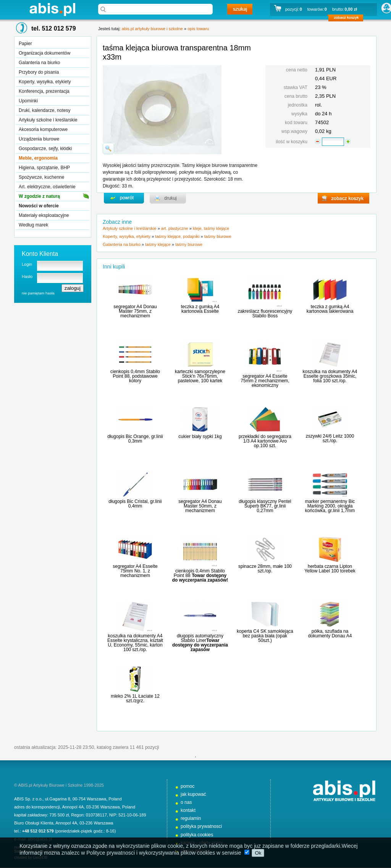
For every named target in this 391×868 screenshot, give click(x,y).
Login (27, 264)
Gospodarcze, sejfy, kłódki (45, 149)
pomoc (187, 786)
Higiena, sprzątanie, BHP (44, 168)
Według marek (33, 225)
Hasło (27, 276)
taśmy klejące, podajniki (177, 236)
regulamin (191, 818)
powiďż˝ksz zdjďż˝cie (108, 149)
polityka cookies (197, 835)
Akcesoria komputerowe (43, 129)
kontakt (188, 810)
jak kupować (193, 794)
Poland (115, 799)
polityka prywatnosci (201, 826)
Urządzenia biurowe (39, 139)
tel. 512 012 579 (54, 28)
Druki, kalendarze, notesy (44, 110)
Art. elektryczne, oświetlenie (47, 187)
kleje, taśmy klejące (211, 228)
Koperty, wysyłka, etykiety (45, 82)
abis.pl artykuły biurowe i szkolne (52, 9)
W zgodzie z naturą (39, 196)
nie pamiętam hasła (38, 293)
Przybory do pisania (39, 72)
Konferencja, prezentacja (44, 91)
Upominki (28, 101)
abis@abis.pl (40, 839)
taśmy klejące (158, 244)
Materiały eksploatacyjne (44, 215)
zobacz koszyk (348, 19)
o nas (186, 802)
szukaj (240, 9)
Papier (25, 44)
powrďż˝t (124, 198)
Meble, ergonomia (38, 158)
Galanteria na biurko (39, 63)
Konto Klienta (40, 254)
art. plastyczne (175, 228)
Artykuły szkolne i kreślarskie (48, 120)
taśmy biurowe (218, 236)
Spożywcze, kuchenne (41, 177)
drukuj (168, 198)
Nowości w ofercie (39, 206)
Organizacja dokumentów (44, 53)
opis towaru (198, 29)
